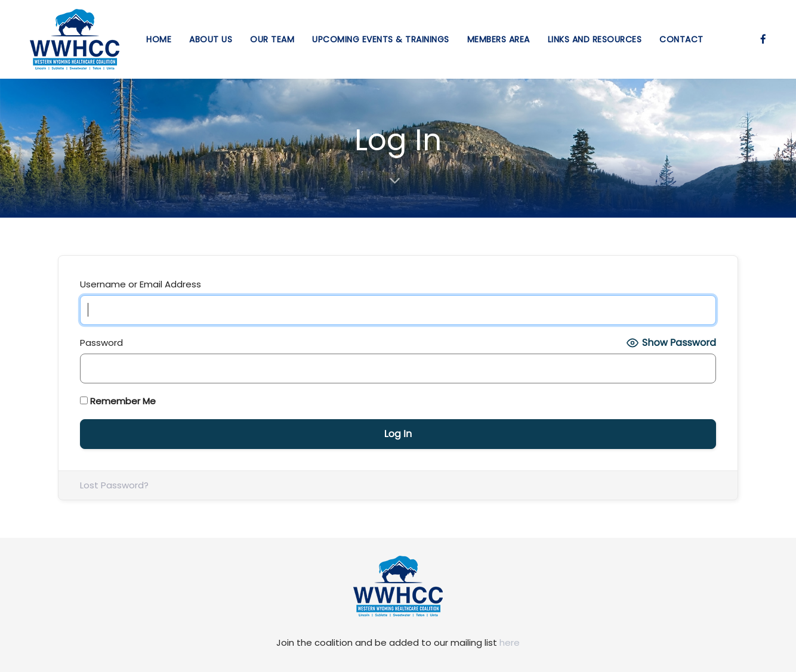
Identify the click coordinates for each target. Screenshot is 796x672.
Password (101, 343)
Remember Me (118, 401)
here (510, 642)
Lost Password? (114, 485)
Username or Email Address (141, 284)
